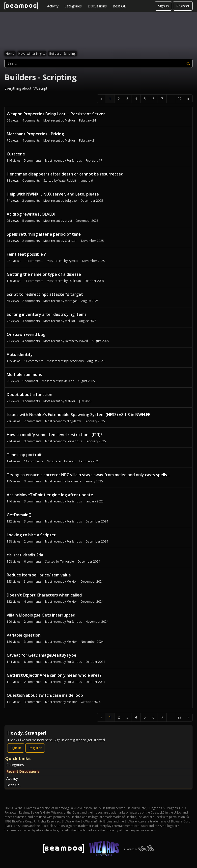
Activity (53, 6)
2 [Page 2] (119, 99)
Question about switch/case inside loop (45, 695)
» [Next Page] (188, 99)
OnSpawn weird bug (26, 334)
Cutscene (16, 154)
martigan (71, 301)
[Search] (188, 63)
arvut (69, 221)
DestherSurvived (76, 341)
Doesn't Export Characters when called (44, 595)
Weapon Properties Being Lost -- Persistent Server (56, 114)
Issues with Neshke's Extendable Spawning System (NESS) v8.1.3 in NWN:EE (78, 415)
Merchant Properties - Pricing (35, 134)
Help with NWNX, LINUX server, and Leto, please (53, 194)
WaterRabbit (67, 181)
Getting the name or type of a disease (44, 274)
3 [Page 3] (127, 99)
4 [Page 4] (136, 99)
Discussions (97, 6)
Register (183, 6)
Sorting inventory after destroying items (47, 314)
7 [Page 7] (162, 99)
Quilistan (71, 241)
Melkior (70, 120)
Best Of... (120, 6)
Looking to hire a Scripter (31, 535)
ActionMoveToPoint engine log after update (50, 495)
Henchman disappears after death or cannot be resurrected (65, 174)
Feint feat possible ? (26, 254)
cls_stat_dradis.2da (25, 555)
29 (179, 99)
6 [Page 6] (153, 99)
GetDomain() (19, 515)
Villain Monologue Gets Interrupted (41, 615)
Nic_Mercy (74, 421)
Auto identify (20, 354)
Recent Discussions (23, 771)
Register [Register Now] (35, 748)
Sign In (163, 6)
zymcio (73, 261)
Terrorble (67, 561)
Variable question (24, 635)
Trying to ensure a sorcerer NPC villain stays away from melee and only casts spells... (88, 475)
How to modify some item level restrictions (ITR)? (55, 435)
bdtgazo (71, 201)
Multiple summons (24, 374)
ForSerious (74, 161)
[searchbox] (98, 63)
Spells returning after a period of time (44, 234)
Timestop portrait (24, 455)
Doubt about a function (29, 395)
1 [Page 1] (110, 99)
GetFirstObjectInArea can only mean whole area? (54, 675)
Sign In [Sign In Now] (16, 748)
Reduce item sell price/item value (39, 575)
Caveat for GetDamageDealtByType (42, 655)
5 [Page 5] (145, 99)
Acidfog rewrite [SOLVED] (31, 214)
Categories (73, 6)
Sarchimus (74, 481)
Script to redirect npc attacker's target (45, 294)
